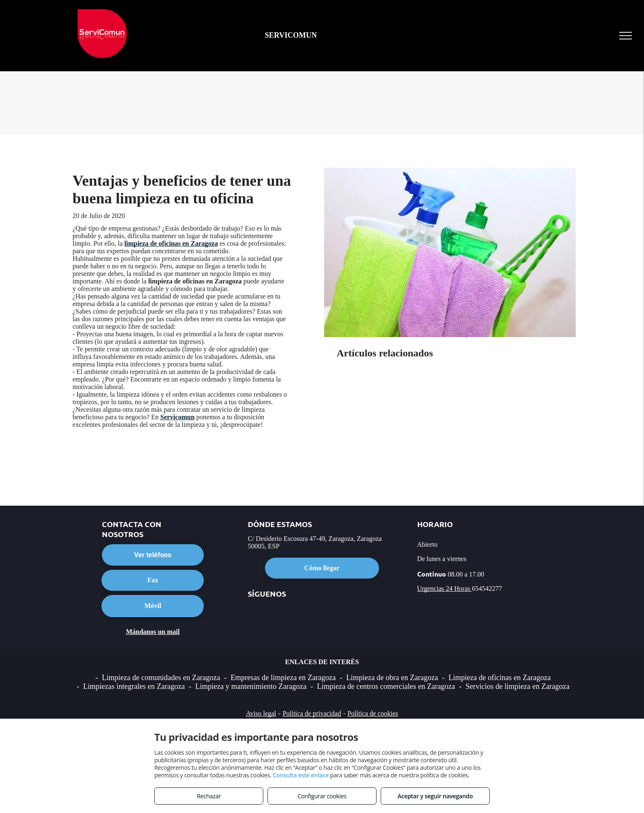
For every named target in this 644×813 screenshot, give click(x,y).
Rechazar (209, 796)
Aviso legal (261, 713)
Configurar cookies (322, 796)
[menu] (626, 36)
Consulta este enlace (301, 775)
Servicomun (177, 417)
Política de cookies (373, 713)
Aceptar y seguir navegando (435, 796)
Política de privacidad (312, 713)
